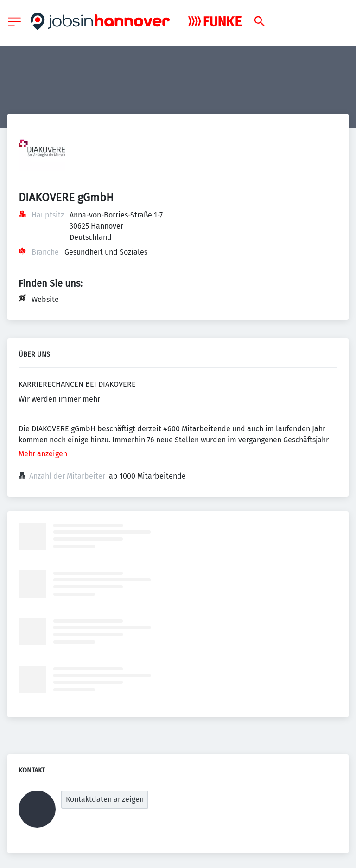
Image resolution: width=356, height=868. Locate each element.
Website (45, 299)
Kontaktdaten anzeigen (105, 799)
